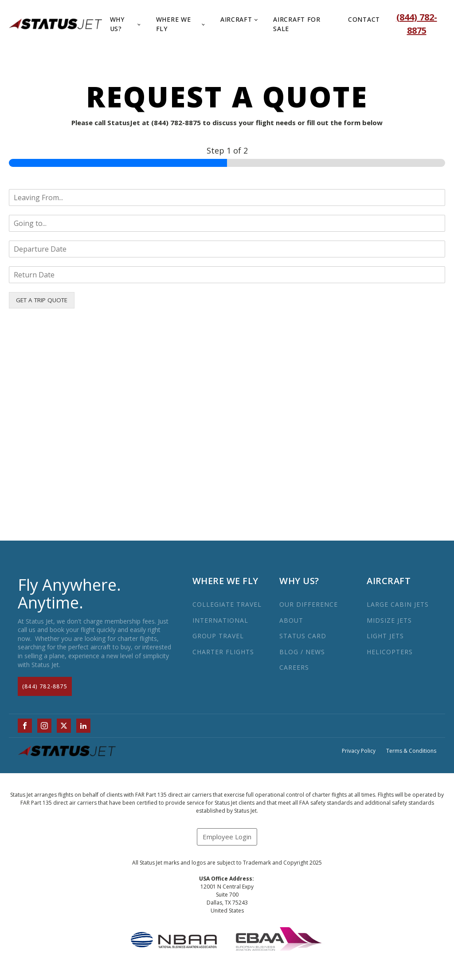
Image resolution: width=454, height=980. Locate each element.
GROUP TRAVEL (218, 636)
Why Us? (117, 24)
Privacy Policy (359, 751)
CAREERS (294, 667)
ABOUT (291, 620)
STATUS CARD (303, 636)
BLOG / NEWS (302, 652)
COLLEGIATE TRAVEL (227, 604)
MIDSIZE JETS (389, 620)
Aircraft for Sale (297, 24)
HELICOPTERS (390, 652)
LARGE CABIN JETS (398, 604)
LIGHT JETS (385, 636)
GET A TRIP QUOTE (42, 300)
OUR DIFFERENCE (309, 604)
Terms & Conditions (411, 751)
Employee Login (227, 837)
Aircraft (236, 19)
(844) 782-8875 (45, 686)
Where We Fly (174, 24)
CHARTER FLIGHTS (223, 652)
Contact (364, 19)
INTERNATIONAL (220, 620)
